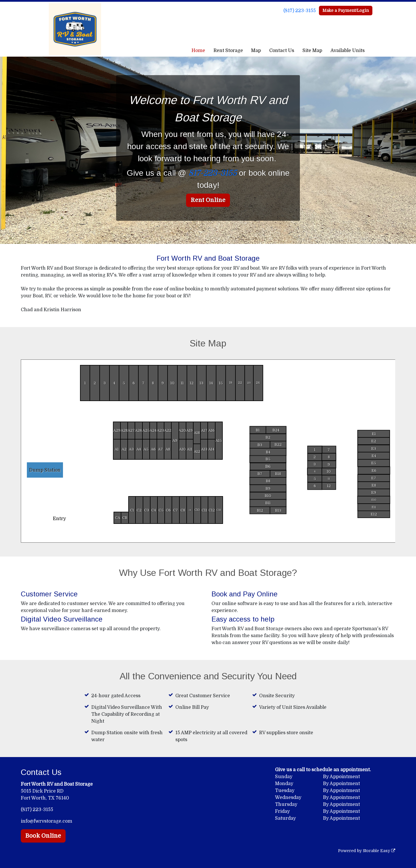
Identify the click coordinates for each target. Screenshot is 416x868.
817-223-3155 (212, 173)
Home (198, 51)
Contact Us (282, 51)
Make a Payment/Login (346, 10)
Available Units (348, 51)
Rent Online (208, 200)
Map (256, 51)
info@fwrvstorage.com (47, 821)
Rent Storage (228, 51)
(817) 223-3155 (300, 11)
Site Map (312, 51)
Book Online (43, 836)
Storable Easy (379, 851)
